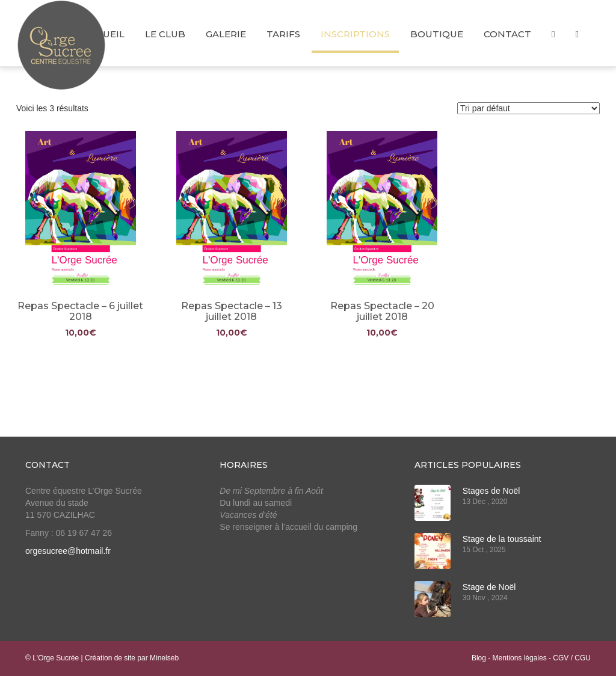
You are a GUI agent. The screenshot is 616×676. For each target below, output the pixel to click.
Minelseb (164, 658)
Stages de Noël (491, 491)
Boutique (437, 34)
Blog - (482, 658)
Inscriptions (355, 34)
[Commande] (528, 108)
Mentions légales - (523, 658)
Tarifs (283, 34)
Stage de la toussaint (502, 539)
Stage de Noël (489, 587)
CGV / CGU (572, 658)
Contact (507, 34)
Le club (165, 34)
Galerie (226, 34)
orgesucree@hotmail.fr (68, 551)
